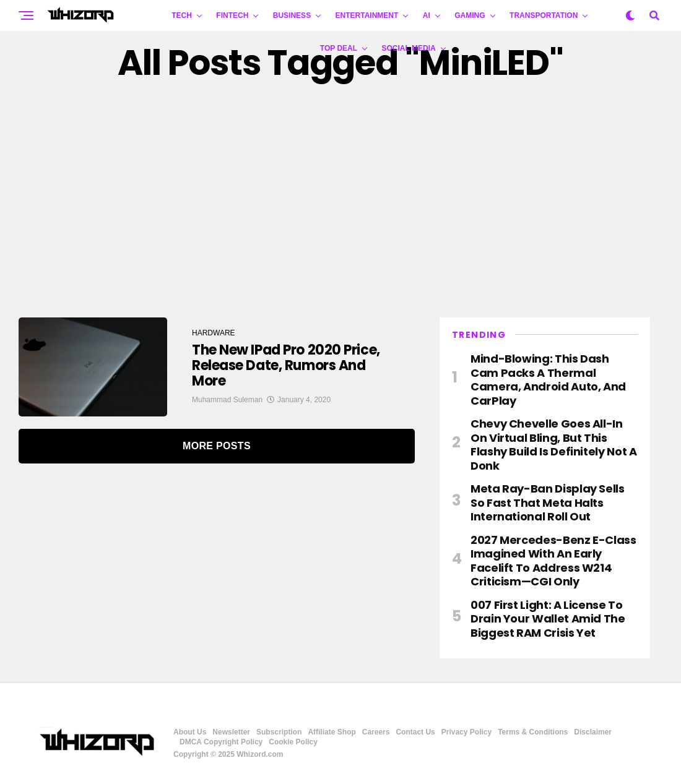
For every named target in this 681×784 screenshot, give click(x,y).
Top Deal (339, 48)
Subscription (279, 732)
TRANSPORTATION (544, 15)
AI (427, 15)
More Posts (217, 446)
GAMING (470, 15)
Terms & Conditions (533, 732)
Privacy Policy (466, 732)
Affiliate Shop (332, 732)
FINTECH (232, 15)
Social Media (409, 48)
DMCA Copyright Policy (221, 742)
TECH (182, 15)
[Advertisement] (340, 200)
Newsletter (231, 732)
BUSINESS (292, 15)
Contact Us (415, 732)
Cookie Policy (293, 742)
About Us (190, 732)
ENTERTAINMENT (367, 15)
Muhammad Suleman (227, 400)
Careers (376, 732)
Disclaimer (593, 732)
